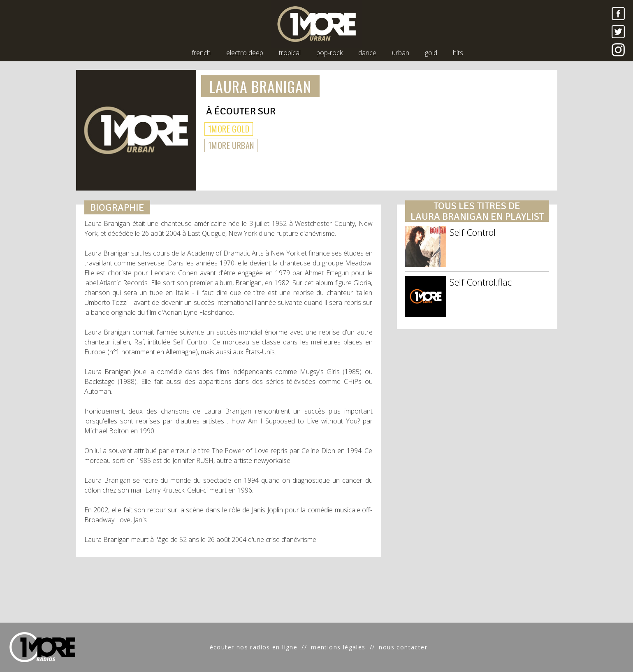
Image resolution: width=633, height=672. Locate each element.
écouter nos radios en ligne (254, 647)
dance (367, 53)
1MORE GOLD (229, 129)
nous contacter (403, 647)
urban (401, 53)
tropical (290, 53)
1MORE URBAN (231, 145)
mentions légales (338, 647)
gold (431, 53)
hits (458, 53)
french (201, 53)
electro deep (245, 53)
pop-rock (329, 53)
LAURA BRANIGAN (260, 86)
